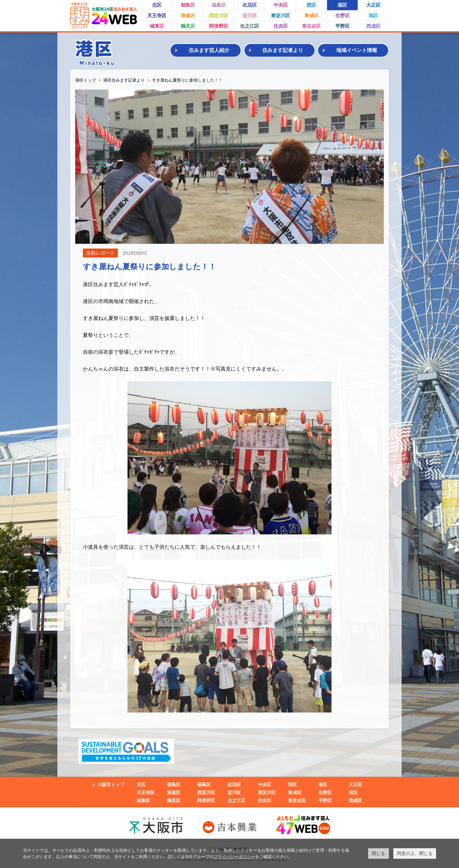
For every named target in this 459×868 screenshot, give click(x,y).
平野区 (342, 26)
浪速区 (188, 15)
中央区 (281, 5)
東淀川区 (280, 15)
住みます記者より (283, 50)
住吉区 (281, 26)
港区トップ (86, 80)
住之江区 (250, 26)
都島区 (188, 5)
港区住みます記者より (124, 80)
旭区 (373, 15)
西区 (311, 5)
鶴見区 (188, 26)
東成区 (312, 15)
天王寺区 (157, 15)
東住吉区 (311, 26)
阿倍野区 (219, 26)
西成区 (373, 26)
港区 (342, 5)
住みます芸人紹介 (209, 50)
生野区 (342, 15)
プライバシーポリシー (234, 857)
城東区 (157, 26)
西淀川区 (219, 15)
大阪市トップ (111, 785)
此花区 (250, 5)
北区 (157, 5)
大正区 (373, 5)
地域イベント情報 (357, 50)
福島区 (219, 5)
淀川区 (250, 15)
